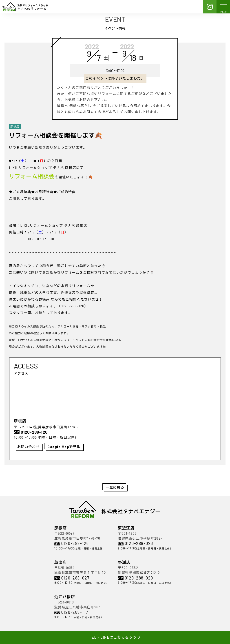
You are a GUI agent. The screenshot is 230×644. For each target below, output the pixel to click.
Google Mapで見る (64, 447)
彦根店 (15, 126)
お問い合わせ (28, 447)
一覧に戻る (115, 487)
